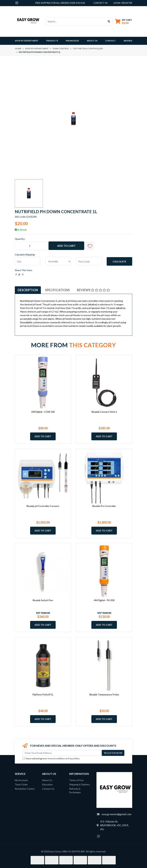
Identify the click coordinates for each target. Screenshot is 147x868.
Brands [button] (128, 41)
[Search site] (109, 21)
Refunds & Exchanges (75, 790)
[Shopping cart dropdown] (124, 21)
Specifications (57, 290)
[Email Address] (62, 753)
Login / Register (123, 3)
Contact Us (48, 789)
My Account (21, 780)
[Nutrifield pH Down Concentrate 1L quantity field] (31, 246)
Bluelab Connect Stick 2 (104, 412)
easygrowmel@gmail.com (116, 814)
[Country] (58, 261)
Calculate (119, 261)
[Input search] (76, 21)
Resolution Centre (25, 789)
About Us (92, 41)
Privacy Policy (73, 759)
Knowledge (72, 41)
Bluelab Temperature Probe (104, 694)
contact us (100, 3)
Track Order (21, 784)
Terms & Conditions (56, 759)
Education (47, 784)
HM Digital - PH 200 (104, 600)
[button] (90, 246)
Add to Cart (66, 246)
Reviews (93, 290)
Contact (111, 41)
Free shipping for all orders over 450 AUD (60, 3)
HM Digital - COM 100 (43, 412)
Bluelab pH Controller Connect (43, 506)
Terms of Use (76, 780)
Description (28, 290)
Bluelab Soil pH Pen (43, 600)
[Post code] (89, 261)
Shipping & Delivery (80, 784)
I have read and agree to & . (51, 759)
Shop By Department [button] (27, 41)
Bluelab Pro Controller (104, 506)
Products (52, 41)
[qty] (28, 261)
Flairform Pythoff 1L (43, 694)
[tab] (28, 290)
